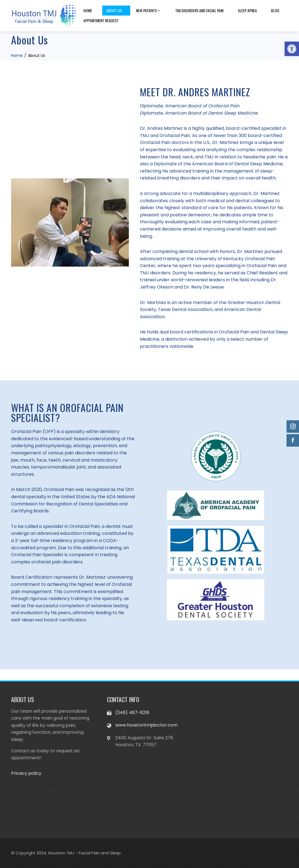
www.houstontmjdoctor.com (146, 725)
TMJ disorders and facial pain (199, 10)
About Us (114, 10)
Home (88, 10)
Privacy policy (26, 773)
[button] (292, 49)
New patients (148, 11)
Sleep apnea (247, 10)
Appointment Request (101, 20)
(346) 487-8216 (132, 713)
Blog (275, 10)
